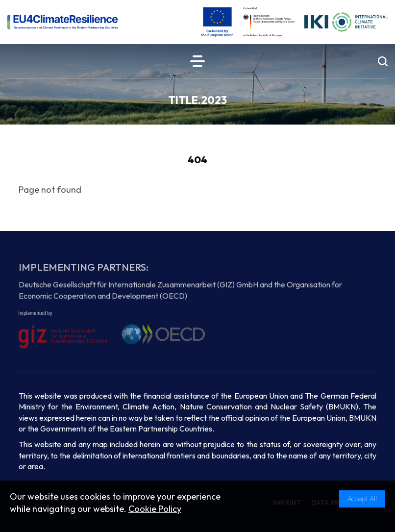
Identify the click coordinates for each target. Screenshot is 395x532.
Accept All (362, 499)
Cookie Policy (155, 509)
